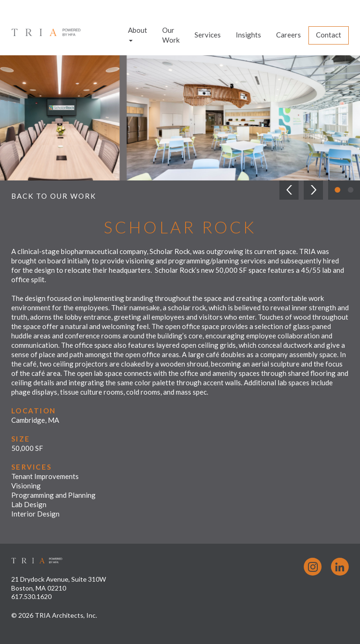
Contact (329, 35)
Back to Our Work (54, 196)
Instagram (313, 567)
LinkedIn (340, 567)
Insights (248, 35)
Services (208, 35)
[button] (289, 190)
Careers (289, 35)
